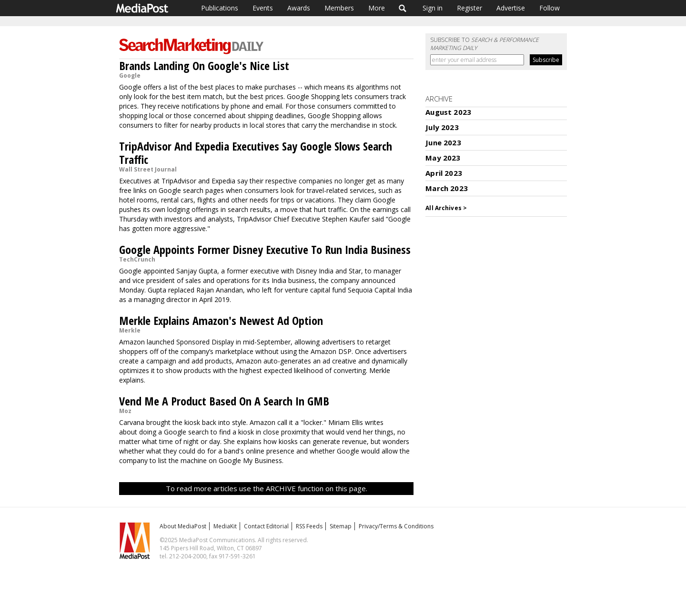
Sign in (433, 8)
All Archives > (446, 208)
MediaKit (225, 526)
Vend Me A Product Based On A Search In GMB (224, 401)
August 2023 (448, 112)
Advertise (511, 8)
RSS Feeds (309, 526)
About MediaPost (183, 526)
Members (339, 8)
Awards (299, 8)
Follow (550, 8)
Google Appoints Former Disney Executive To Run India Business (265, 249)
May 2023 (443, 158)
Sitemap (341, 526)
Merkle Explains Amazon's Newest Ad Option (221, 320)
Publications (220, 8)
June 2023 (443, 142)
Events (263, 8)
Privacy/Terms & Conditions (396, 526)
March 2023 (447, 188)
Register (469, 8)
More (377, 8)
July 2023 (442, 127)
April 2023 (444, 173)
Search (403, 8)
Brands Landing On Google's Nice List (204, 66)
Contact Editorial (266, 526)
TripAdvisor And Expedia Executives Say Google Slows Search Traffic (256, 153)
